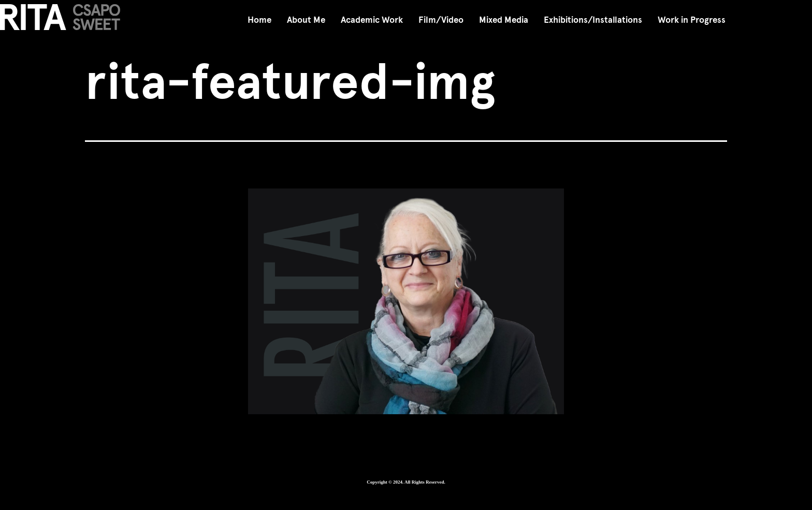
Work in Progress (692, 20)
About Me (306, 20)
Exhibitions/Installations (593, 20)
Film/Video (441, 20)
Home (259, 20)
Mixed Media (504, 20)
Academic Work (372, 20)
